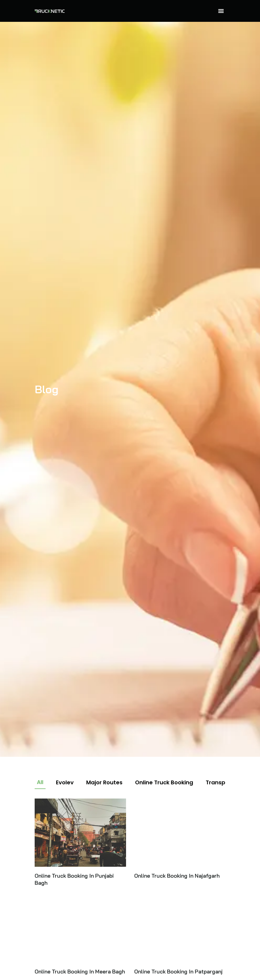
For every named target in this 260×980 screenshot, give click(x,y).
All (40, 782)
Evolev (65, 782)
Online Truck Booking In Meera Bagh (80, 971)
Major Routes (104, 782)
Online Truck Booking (164, 782)
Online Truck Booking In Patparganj (178, 971)
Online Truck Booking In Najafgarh (177, 876)
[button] (221, 11)
